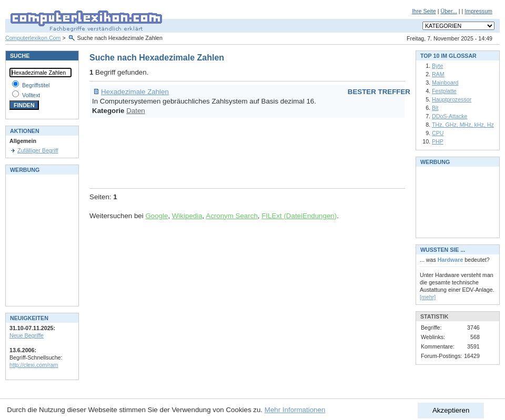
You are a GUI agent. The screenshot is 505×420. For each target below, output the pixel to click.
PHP (438, 141)
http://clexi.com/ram (34, 365)
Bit (435, 108)
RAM (438, 74)
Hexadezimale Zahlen (135, 92)
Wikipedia (187, 216)
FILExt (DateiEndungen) (299, 216)
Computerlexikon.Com (33, 38)
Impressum (478, 11)
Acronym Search (232, 216)
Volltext (31, 95)
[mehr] (428, 297)
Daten (136, 111)
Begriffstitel (36, 85)
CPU (438, 133)
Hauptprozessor (452, 99)
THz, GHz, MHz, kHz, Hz (463, 125)
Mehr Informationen (295, 410)
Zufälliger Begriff (38, 150)
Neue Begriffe (27, 335)
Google (156, 216)
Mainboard (445, 83)
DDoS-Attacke (450, 116)
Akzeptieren (451, 410)
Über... (448, 11)
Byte (437, 66)
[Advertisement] (281, 151)
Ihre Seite (424, 11)
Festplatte (444, 91)
